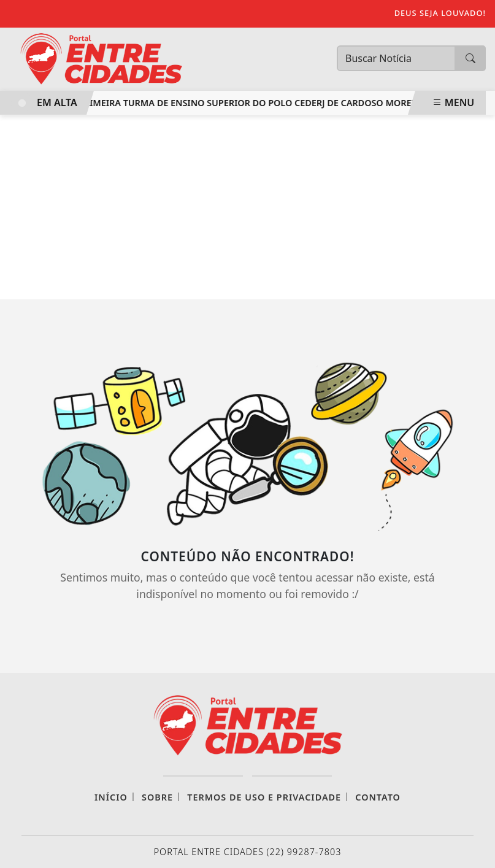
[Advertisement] (247, 207)
